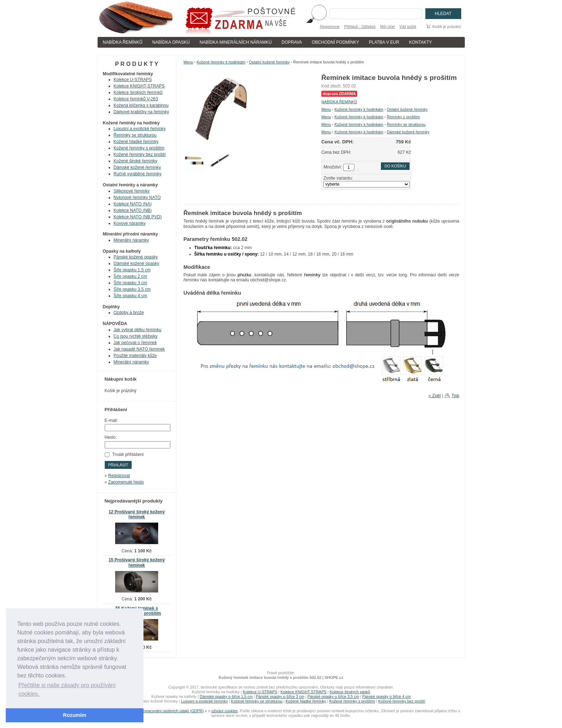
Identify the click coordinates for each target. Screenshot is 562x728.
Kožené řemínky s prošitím (139, 148)
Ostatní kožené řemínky (269, 62)
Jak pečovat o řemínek (135, 343)
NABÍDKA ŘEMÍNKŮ (123, 42)
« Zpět (435, 396)
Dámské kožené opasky (136, 263)
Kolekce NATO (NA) (133, 204)
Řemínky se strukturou (406, 124)
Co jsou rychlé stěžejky (136, 336)
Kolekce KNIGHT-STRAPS (139, 86)
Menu (188, 62)
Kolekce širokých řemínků (138, 92)
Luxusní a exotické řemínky (140, 129)
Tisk (455, 396)
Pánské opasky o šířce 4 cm (386, 696)
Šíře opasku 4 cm (130, 296)
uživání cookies (225, 711)
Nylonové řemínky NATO (137, 198)
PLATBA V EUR (384, 42)
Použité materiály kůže (135, 356)
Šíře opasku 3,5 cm (132, 289)
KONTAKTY (421, 42)
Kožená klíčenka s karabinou (141, 105)
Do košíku (395, 166)
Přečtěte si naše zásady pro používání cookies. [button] (67, 689)
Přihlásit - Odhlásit (360, 27)
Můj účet (388, 27)
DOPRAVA (292, 42)
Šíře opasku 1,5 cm (132, 270)
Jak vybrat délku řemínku (138, 330)
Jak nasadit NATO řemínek (139, 349)
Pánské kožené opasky (136, 257)
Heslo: (111, 437)
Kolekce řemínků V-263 (136, 99)
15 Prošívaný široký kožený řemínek (137, 563)
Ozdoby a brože (129, 313)
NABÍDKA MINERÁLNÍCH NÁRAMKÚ (235, 42)
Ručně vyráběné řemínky (138, 174)
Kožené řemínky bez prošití (140, 154)
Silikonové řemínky (132, 191)
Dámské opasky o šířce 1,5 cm (226, 696)
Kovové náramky (130, 223)
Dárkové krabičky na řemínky (141, 112)
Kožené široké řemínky (136, 161)
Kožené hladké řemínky (136, 142)
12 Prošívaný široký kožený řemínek (137, 515)
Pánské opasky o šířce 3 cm (280, 696)
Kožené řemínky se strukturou (257, 701)
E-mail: (111, 420)
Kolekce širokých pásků (350, 692)
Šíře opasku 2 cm (130, 276)
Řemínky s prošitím (403, 117)
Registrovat (330, 27)
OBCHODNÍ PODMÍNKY (335, 42)
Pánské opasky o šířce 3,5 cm (333, 696)
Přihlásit (118, 465)
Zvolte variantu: (338, 178)
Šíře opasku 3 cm (130, 283)
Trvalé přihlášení (128, 455)
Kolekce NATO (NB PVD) (138, 217)
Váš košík (408, 27)
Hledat (443, 14)
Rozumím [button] (75, 715)
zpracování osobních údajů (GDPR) (173, 711)
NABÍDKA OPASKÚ (171, 42)
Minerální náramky (131, 240)
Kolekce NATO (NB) (133, 210)
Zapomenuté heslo (126, 482)
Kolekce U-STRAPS (133, 80)
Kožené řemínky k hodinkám (221, 62)
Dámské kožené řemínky (408, 132)
